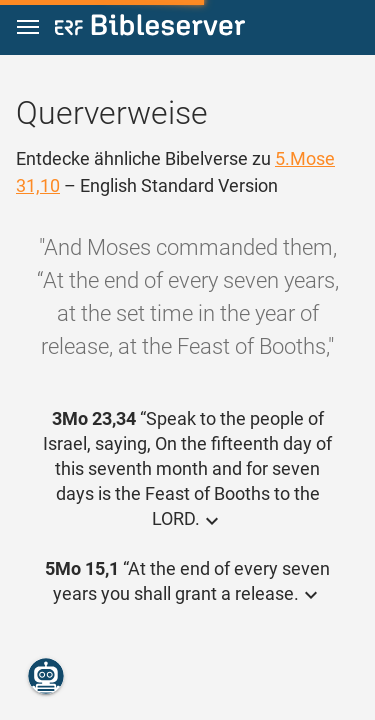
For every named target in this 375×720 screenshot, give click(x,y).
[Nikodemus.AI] (46, 676)
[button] (28, 27)
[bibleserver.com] (150, 28)
